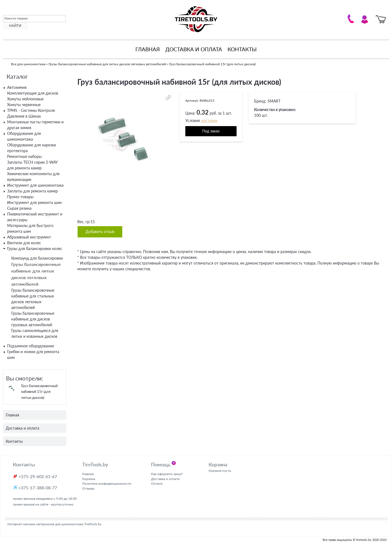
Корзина (89, 479)
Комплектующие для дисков (33, 93)
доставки (209, 120)
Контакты (242, 49)
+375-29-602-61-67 (38, 476)
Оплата (157, 483)
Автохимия (17, 87)
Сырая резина (19, 208)
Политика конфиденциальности (107, 483)
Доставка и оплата (194, 49)
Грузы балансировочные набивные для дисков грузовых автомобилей (33, 319)
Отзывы (88, 488)
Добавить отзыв (100, 232)
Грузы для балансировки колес (35, 249)
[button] (168, 98)
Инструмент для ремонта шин (34, 202)
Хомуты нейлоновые (25, 99)
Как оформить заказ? (167, 474)
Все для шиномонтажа (28, 64)
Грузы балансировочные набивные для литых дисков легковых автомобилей (107, 64)
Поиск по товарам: (16, 18)
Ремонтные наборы (24, 156)
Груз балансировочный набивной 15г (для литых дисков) (39, 392)
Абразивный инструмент (29, 237)
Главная (148, 49)
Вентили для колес (24, 243)
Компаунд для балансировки (37, 258)
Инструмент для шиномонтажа (35, 185)
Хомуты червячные (24, 105)
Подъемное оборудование (31, 346)
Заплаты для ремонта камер (32, 191)
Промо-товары (20, 197)
